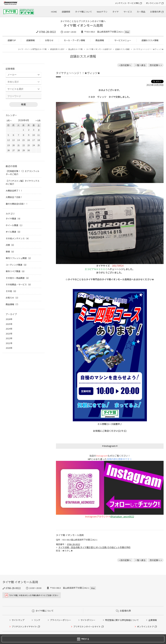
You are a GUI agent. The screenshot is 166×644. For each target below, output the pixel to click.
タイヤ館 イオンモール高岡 (83, 25)
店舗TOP (12, 40)
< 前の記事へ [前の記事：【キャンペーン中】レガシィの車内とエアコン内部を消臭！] (125, 65)
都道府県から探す (57, 49)
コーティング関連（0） (17, 265)
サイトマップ (18, 620)
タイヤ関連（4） (14, 219)
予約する (83, 639)
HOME (54, 12)
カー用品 (141, 12)
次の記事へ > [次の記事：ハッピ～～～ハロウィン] (156, 65)
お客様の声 (155, 12)
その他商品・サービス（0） (19, 284)
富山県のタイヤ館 (75, 49)
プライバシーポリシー (60, 620)
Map (127, 32)
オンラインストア (153, 3)
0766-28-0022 (47, 32)
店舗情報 (30, 40)
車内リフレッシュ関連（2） (19, 258)
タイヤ (116, 12)
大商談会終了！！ (14, 191)
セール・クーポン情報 (74, 40)
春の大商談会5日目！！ (17, 204)
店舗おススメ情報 (150, 40)
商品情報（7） (13, 304)
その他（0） (12, 291)
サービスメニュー (123, 40)
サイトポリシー (88, 620)
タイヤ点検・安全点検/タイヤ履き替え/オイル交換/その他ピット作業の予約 (94, 547)
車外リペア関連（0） (16, 271)
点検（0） (10, 245)
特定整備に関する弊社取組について (122, 620)
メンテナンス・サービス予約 (127, 3)
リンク (37, 620)
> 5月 (38, 120)
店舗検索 (66, 12)
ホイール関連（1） (15, 225)
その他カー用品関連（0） (18, 278)
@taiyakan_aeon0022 (122, 516)
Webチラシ (102, 12)
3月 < (9, 120)
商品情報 (100, 40)
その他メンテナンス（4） (18, 238)
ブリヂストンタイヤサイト (24, 627)
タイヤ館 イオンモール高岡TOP (99, 49)
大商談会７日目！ (14, 197)
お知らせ (49, 40)
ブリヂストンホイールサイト (87, 627)
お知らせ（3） (13, 298)
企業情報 (153, 620)
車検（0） (10, 252)
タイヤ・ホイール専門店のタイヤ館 (32, 49)
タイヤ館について (83, 12)
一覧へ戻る (140, 65)
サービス (128, 12)
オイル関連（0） (14, 232)
